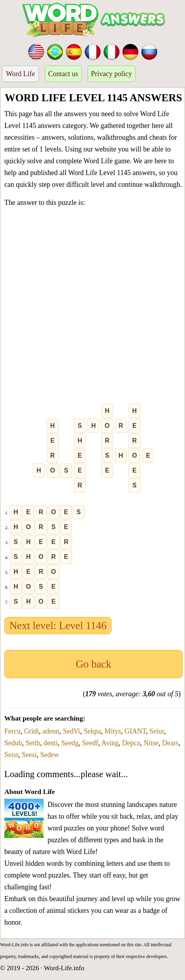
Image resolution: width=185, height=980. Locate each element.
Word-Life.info (64, 968)
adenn (51, 731)
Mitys (113, 731)
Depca (131, 743)
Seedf (90, 743)
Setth (33, 743)
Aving (110, 743)
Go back (94, 664)
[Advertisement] (92, 307)
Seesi (29, 755)
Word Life (20, 74)
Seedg (70, 743)
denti (51, 743)
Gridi (31, 731)
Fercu (12, 731)
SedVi (71, 731)
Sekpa (92, 731)
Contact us (63, 74)
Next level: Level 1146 (58, 626)
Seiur (157, 731)
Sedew (49, 755)
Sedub (13, 743)
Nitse (151, 743)
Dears (170, 743)
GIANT (135, 731)
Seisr (11, 755)
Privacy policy (112, 74)
